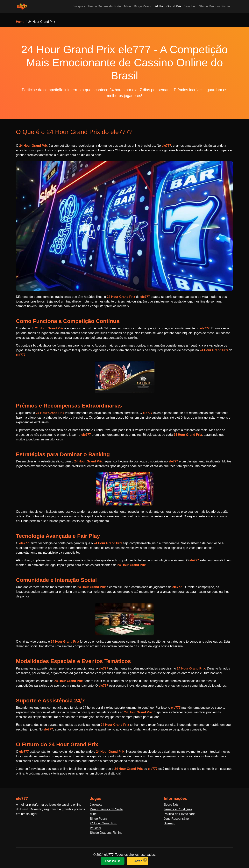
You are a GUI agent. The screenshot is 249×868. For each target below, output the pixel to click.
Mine (128, 6)
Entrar (138, 861)
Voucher (190, 6)
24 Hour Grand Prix (168, 6)
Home (20, 22)
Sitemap (170, 823)
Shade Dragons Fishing (215, 6)
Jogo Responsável (177, 819)
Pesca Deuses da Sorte (105, 6)
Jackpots (79, 6)
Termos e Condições (178, 809)
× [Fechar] (145, 860)
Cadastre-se (113, 861)
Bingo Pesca (143, 6)
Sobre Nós (171, 805)
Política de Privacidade (180, 814)
